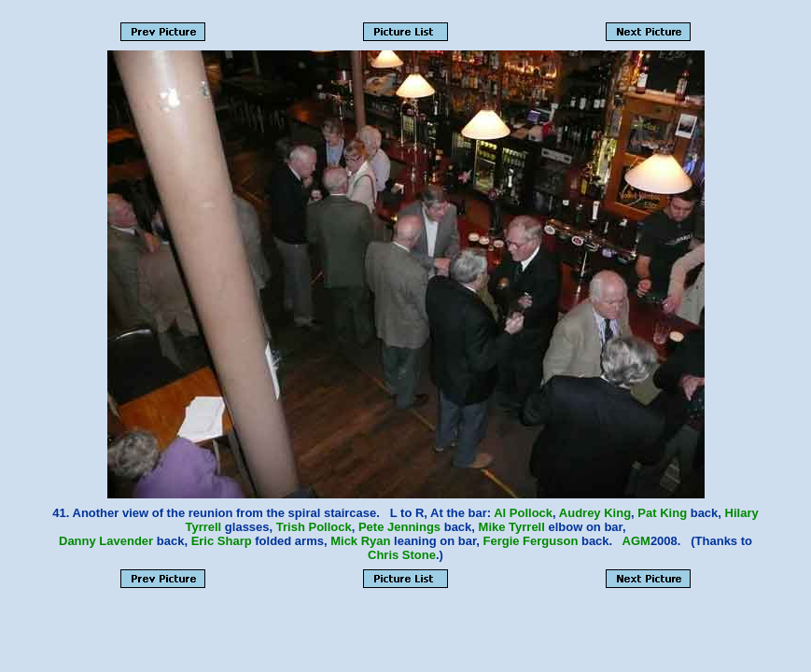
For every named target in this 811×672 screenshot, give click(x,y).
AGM (636, 541)
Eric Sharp (222, 541)
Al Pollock (523, 513)
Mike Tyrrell (512, 527)
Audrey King (595, 513)
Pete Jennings (399, 527)
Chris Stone (402, 555)
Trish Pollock (314, 527)
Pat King (662, 513)
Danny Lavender (106, 541)
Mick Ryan (360, 541)
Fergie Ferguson (530, 541)
